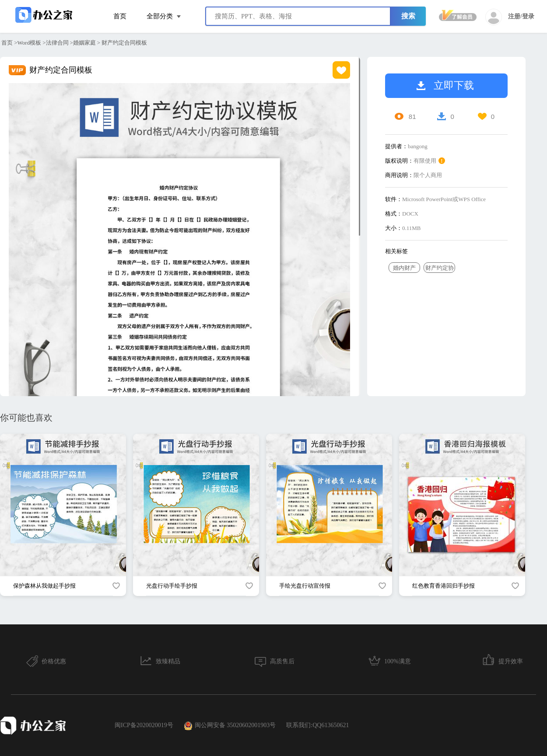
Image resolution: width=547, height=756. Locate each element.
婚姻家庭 (84, 43)
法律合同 (57, 43)
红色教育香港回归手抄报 (444, 586)
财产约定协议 (440, 268)
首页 (120, 16)
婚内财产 (404, 268)
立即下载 (445, 85)
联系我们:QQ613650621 (317, 725)
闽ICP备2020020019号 (144, 725)
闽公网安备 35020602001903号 (230, 726)
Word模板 (30, 43)
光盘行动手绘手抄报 (172, 586)
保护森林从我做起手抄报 (44, 586)
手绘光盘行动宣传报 (305, 586)
